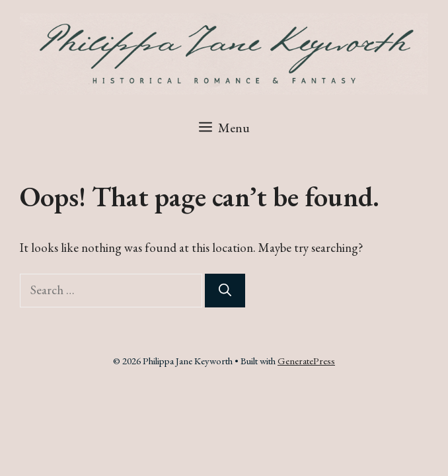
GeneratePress (306, 361)
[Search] (225, 291)
